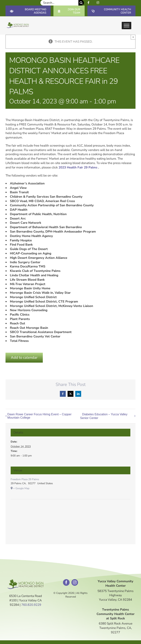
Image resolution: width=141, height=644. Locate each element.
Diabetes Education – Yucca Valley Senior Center (104, 416)
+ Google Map (21, 488)
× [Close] (133, 37)
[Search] (81, 3)
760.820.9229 (31, 605)
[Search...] (59, 3)
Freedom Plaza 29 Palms (25, 479)
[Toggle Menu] (126, 25)
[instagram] (75, 582)
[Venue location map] (70, 510)
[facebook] (66, 582)
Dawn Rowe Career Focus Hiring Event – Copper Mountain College (39, 416)
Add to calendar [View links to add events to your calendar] (24, 358)
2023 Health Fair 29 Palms (78, 167)
